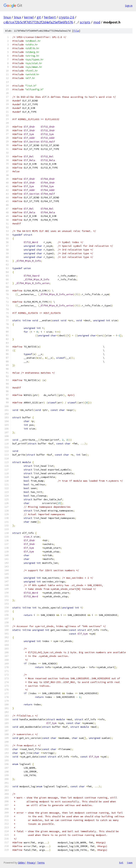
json (130, 863)
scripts (85, 22)
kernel (29, 17)
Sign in (129, 6)
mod (97, 22)
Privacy (31, 863)
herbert (50, 17)
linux (7, 17)
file (76, 31)
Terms (41, 863)
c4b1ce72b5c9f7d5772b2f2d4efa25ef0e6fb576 (38, 22)
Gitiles (21, 863)
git (39, 17)
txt (121, 863)
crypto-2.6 (66, 17)
